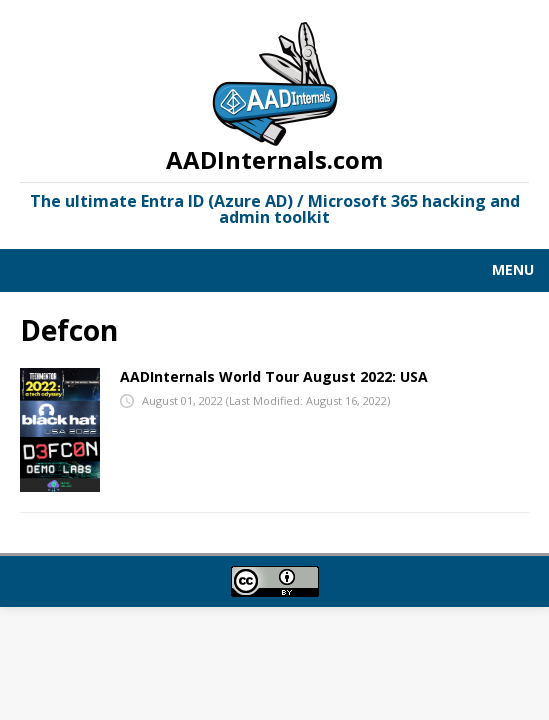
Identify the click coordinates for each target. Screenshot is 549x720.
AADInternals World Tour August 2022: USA (274, 376)
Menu (513, 269)
